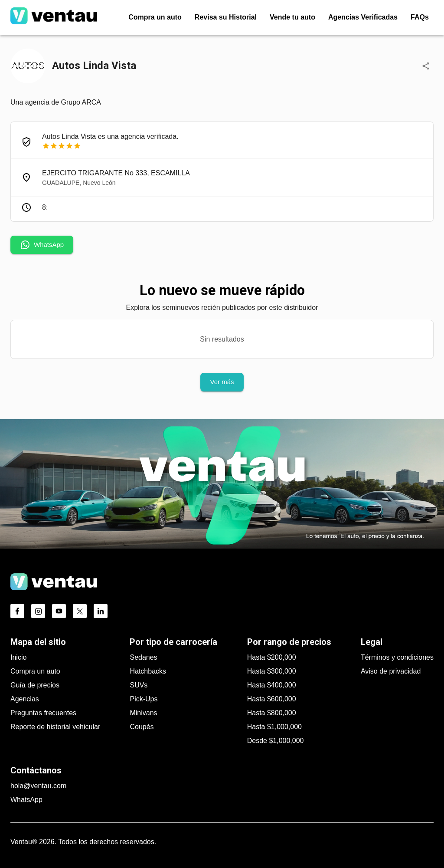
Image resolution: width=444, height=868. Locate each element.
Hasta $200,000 (272, 657)
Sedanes (143, 657)
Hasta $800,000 (272, 713)
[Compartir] (426, 66)
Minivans (143, 713)
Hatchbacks (148, 671)
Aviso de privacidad (391, 671)
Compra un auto (35, 671)
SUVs (139, 685)
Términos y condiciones (397, 657)
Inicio (18, 657)
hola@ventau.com (38, 786)
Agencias (25, 699)
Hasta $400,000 (272, 685)
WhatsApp (42, 245)
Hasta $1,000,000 (274, 727)
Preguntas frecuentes (43, 713)
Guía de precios (35, 685)
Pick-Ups (144, 699)
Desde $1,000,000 (276, 741)
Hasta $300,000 (272, 671)
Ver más (222, 382)
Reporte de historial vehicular (55, 727)
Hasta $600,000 (272, 699)
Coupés (142, 727)
